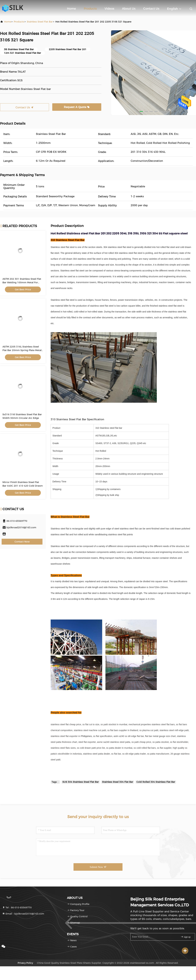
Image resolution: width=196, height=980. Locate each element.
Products (90, 9)
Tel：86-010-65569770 (17, 908)
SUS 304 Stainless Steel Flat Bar (81, 782)
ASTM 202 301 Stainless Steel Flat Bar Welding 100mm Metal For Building (22, 282)
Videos (109, 9)
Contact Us (151, 9)
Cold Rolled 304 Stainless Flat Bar (156, 782)
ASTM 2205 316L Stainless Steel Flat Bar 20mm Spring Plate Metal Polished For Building (22, 350)
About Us (129, 9)
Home (71, 9)
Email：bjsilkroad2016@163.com (23, 914)
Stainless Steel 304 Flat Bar (118, 782)
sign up (186, 937)
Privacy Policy (25, 963)
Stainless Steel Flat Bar (40, 22)
